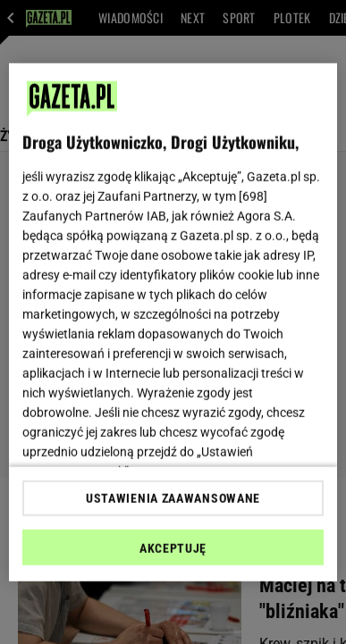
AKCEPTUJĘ (173, 548)
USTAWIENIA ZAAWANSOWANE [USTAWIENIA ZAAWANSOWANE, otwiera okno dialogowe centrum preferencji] (173, 498)
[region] (173, 322)
